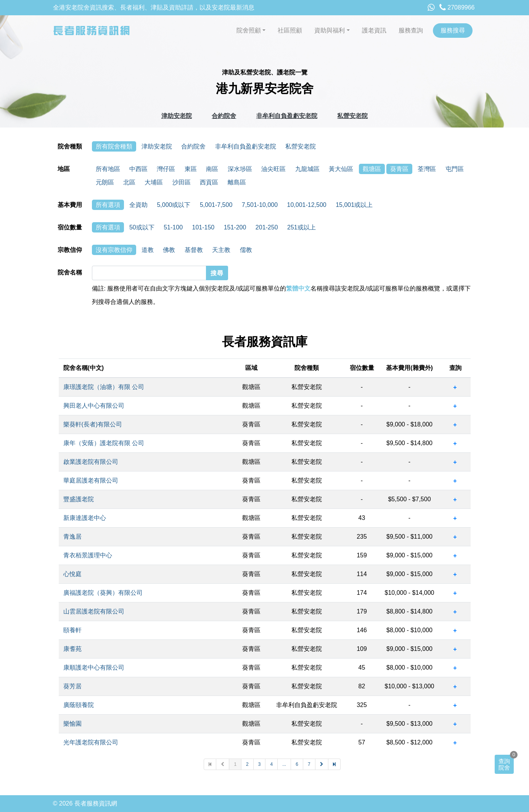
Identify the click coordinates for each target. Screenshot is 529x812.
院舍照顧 (249, 30)
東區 (191, 169)
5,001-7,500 (216, 205)
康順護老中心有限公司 (94, 668)
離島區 (237, 182)
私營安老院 (352, 116)
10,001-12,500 (307, 205)
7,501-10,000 (260, 205)
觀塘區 (372, 169)
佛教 (169, 250)
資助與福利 (330, 30)
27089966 (457, 7)
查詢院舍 (504, 764)
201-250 (267, 227)
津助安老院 (177, 116)
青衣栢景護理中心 (88, 555)
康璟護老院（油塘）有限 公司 (104, 387)
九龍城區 (307, 169)
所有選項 (108, 205)
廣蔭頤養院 (79, 705)
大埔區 (154, 182)
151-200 (235, 227)
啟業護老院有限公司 (91, 462)
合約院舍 (224, 116)
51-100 (173, 227)
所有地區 (108, 169)
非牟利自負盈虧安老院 (287, 116)
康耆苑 (72, 649)
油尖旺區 (273, 169)
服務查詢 (411, 30)
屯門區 (455, 169)
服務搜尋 (453, 30)
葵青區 (399, 169)
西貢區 (209, 182)
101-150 (203, 227)
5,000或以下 (174, 205)
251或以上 (301, 227)
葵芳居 (72, 686)
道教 (148, 250)
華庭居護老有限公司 (91, 480)
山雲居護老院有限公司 (94, 611)
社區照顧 (290, 30)
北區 (129, 182)
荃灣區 (427, 169)
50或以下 (142, 227)
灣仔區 (166, 169)
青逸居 (72, 537)
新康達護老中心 (85, 518)
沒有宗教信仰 (114, 250)
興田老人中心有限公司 (94, 406)
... (284, 764)
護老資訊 (374, 30)
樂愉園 (72, 724)
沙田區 (182, 182)
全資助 (138, 205)
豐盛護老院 (79, 499)
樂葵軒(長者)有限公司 (93, 424)
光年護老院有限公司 (91, 742)
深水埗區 (240, 169)
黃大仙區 (341, 169)
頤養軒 (72, 630)
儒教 (246, 250)
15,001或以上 (354, 205)
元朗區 (105, 182)
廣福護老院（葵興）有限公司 (103, 593)
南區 (212, 169)
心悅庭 (72, 574)
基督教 (194, 250)
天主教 (221, 250)
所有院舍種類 (114, 146)
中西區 (138, 169)
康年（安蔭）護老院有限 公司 (104, 443)
